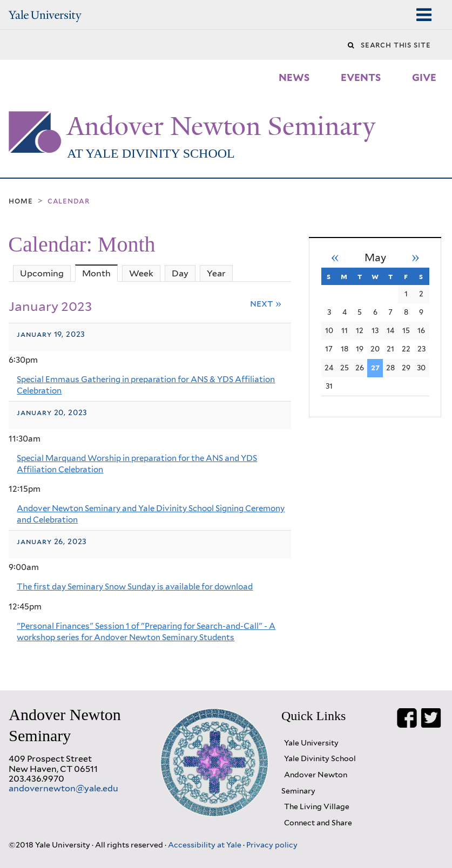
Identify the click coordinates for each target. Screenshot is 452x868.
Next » (266, 303)
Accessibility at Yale (205, 845)
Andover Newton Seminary (221, 126)
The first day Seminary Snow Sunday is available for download (135, 587)
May (375, 257)
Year (216, 273)
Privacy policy (272, 845)
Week (141, 273)
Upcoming (42, 273)
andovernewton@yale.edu (63, 788)
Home (21, 201)
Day (180, 273)
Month (100, 273)
